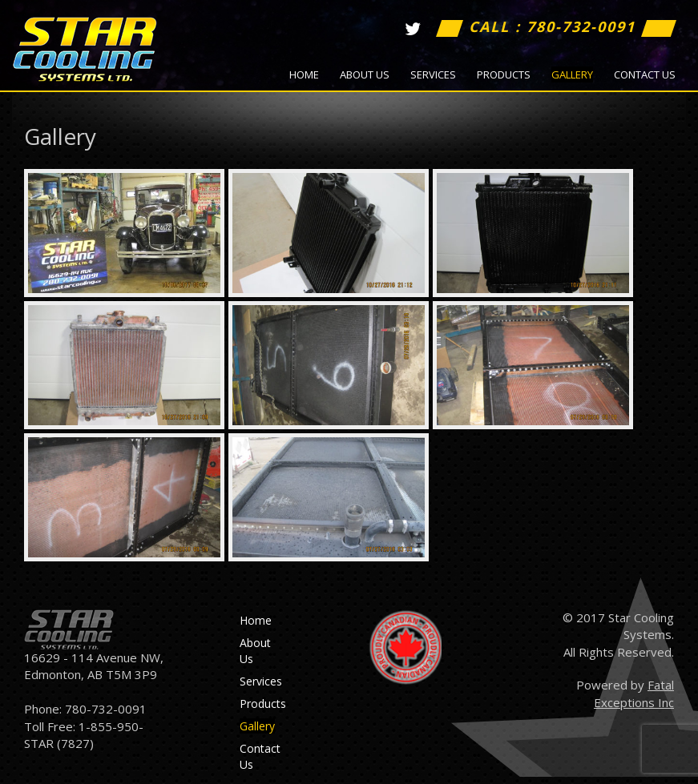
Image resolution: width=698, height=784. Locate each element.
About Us (365, 74)
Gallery (572, 74)
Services (433, 74)
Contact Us (645, 74)
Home (304, 74)
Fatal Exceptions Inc (634, 693)
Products (504, 74)
